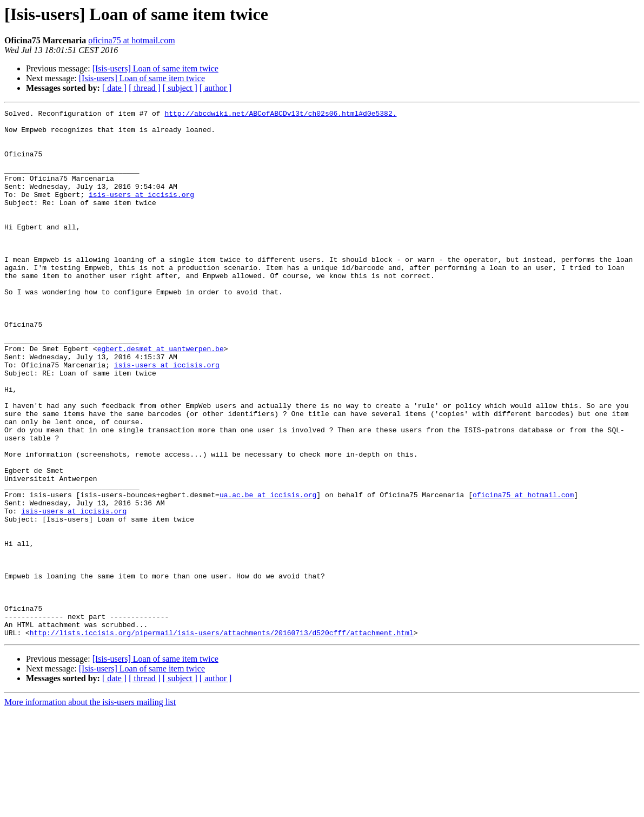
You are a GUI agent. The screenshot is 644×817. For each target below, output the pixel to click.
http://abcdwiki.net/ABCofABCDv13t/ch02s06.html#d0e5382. (280, 115)
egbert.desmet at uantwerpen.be (161, 397)
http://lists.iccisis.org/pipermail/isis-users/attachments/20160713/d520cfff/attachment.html (222, 738)
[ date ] (114, 88)
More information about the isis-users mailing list (90, 808)
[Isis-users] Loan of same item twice (155, 68)
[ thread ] (145, 88)
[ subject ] (180, 88)
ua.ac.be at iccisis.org (268, 572)
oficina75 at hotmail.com (131, 40)
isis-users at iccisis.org (141, 212)
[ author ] (216, 88)
